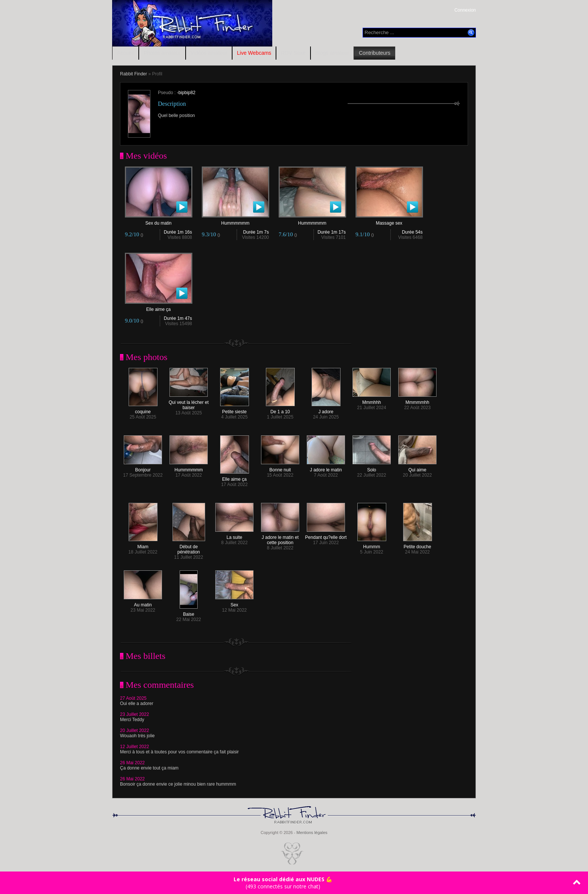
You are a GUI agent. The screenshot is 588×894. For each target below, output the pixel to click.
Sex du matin (159, 221)
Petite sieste (235, 410)
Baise (189, 612)
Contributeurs (375, 53)
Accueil (125, 53)
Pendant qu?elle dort (326, 535)
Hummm (372, 545)
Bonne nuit (280, 468)
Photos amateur (162, 53)
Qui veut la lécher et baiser (189, 403)
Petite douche (418, 545)
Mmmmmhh (417, 400)
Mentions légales (312, 832)
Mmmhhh (372, 400)
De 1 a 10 (280, 410)
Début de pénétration (189, 547)
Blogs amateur (332, 53)
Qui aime (417, 468)
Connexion (465, 10)
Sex (234, 603)
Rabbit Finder (133, 74)
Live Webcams (254, 53)
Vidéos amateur (209, 53)
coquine (143, 410)
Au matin (143, 603)
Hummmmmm (235, 221)
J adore (326, 410)
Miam (143, 545)
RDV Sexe (293, 53)
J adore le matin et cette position (280, 538)
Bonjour (143, 468)
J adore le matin (326, 468)
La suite (234, 535)
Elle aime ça (159, 307)
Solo (372, 468)
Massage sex (389, 221)
